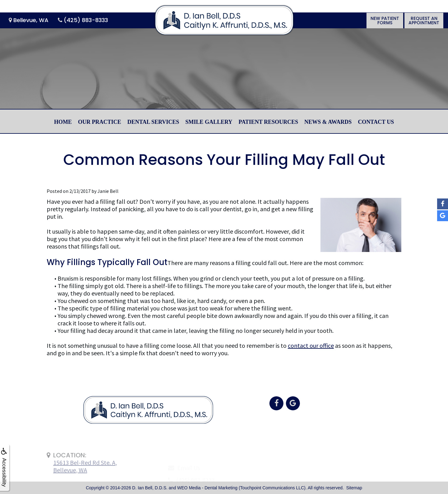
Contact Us (376, 122)
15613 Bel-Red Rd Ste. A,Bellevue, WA (85, 478)
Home (63, 122)
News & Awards (328, 122)
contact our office (311, 345)
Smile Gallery (209, 122)
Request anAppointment (424, 21)
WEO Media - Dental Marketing (208, 488)
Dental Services (153, 122)
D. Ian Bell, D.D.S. (150, 488)
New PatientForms (385, 21)
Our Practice (100, 122)
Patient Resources (268, 122)
